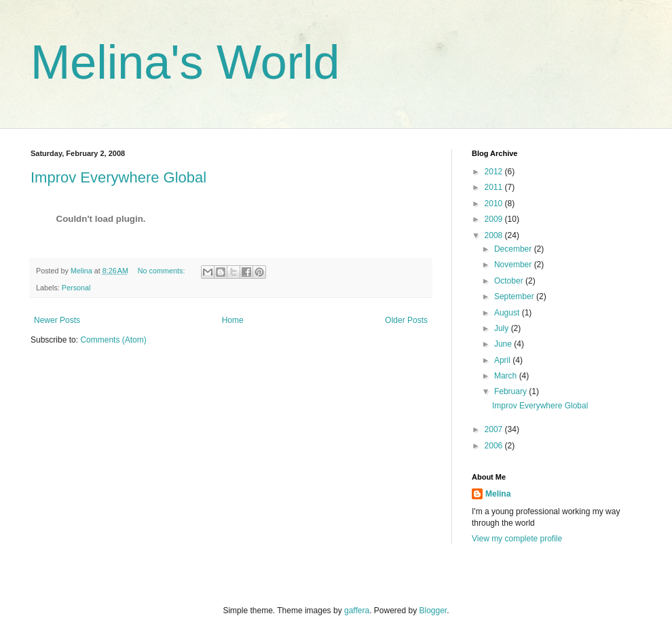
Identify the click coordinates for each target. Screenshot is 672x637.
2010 (495, 204)
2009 (495, 219)
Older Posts (406, 320)
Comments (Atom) (113, 340)
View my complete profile (517, 539)
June (504, 344)
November (514, 265)
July (503, 328)
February (511, 391)
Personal (76, 288)
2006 (495, 446)
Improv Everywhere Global (118, 177)
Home (233, 320)
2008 (495, 235)
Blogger (433, 611)
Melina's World (185, 62)
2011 (495, 187)
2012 (495, 172)
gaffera (357, 611)
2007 (495, 429)
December (514, 249)
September (515, 296)
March (507, 376)
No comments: (163, 271)
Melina (498, 494)
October (510, 281)
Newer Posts (57, 320)
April (503, 360)
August (508, 313)
